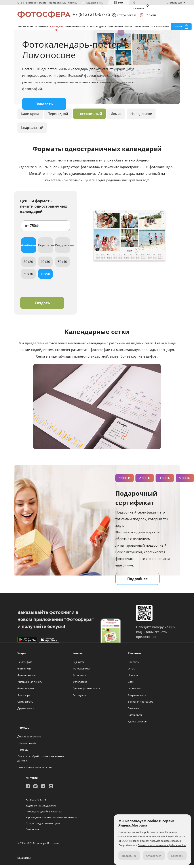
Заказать (44, 107)
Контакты (134, 665)
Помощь (23, 753)
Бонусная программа (141, 704)
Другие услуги (26, 711)
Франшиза (134, 691)
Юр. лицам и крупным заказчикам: (47, 820)
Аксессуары (79, 698)
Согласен (177, 856)
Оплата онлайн (28, 746)
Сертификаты (25, 704)
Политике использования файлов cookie (162, 845)
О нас (21, 3)
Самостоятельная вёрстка (35, 770)
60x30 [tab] (28, 277)
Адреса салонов (137, 724)
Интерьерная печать (76, 28)
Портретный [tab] (46, 248)
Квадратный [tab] (63, 248)
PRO (121, 3)
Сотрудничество (138, 698)
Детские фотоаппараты (87, 691)
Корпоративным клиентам (63, 3)
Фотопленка (80, 685)
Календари (56, 28)
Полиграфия (142, 28)
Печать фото (26, 28)
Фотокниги (41, 28)
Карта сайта (135, 718)
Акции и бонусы (95, 3)
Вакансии (134, 711)
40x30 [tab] (45, 264)
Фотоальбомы (81, 671)
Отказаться (154, 856)
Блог (131, 685)
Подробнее (137, 582)
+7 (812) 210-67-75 (91, 15)
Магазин (179, 28)
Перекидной (58, 116)
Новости (133, 678)
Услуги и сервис (161, 28)
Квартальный (32, 130)
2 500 (145, 481)
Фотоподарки (98, 28)
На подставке (141, 116)
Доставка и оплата (36, 3)
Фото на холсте (27, 678)
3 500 (165, 481)
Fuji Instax (79, 665)
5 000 (185, 481)
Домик (116, 116)
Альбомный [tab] (29, 248)
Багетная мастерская (120, 28)
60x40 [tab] (62, 264)
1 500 (125, 481)
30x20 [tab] (28, 264)
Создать (42, 306)
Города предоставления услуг (43, 826)
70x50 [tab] (45, 277)
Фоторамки (80, 678)
